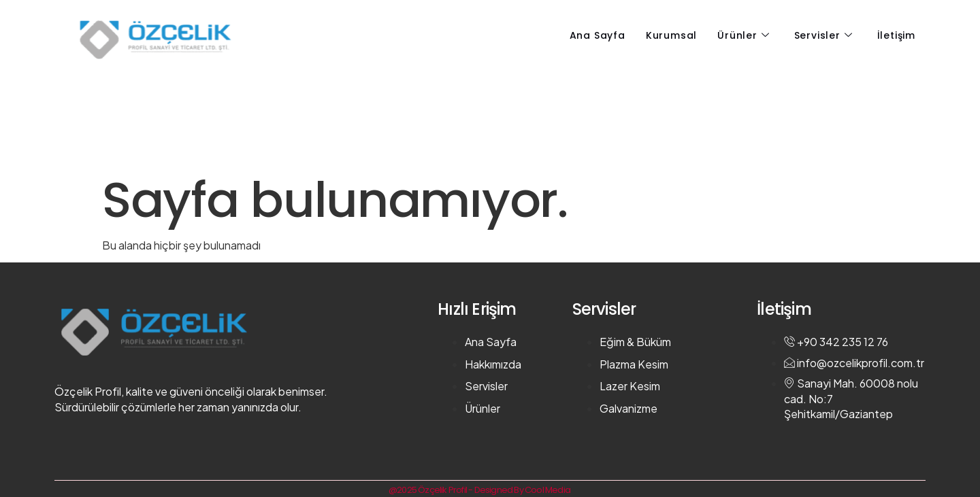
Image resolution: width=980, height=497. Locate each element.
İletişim (896, 35)
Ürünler (743, 35)
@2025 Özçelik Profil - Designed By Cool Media (479, 490)
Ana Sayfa (598, 35)
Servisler (823, 35)
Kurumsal (671, 35)
